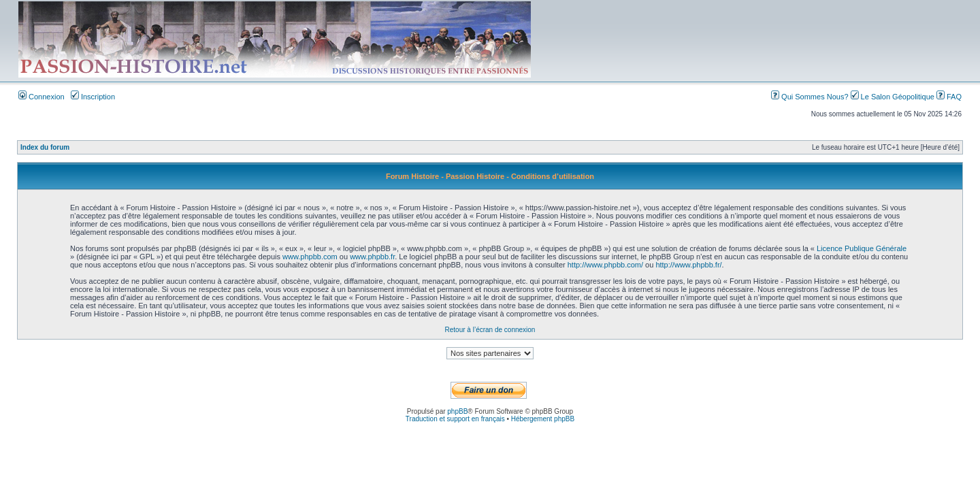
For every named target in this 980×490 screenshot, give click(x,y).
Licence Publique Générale (862, 248)
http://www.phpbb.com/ (605, 265)
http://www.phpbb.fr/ (688, 265)
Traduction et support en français (455, 419)
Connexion (42, 97)
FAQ (949, 97)
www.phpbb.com (310, 257)
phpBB (457, 411)
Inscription (93, 97)
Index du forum (45, 147)
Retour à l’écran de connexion (490, 330)
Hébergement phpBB (543, 419)
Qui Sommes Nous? (811, 97)
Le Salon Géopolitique (894, 97)
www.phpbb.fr (372, 257)
